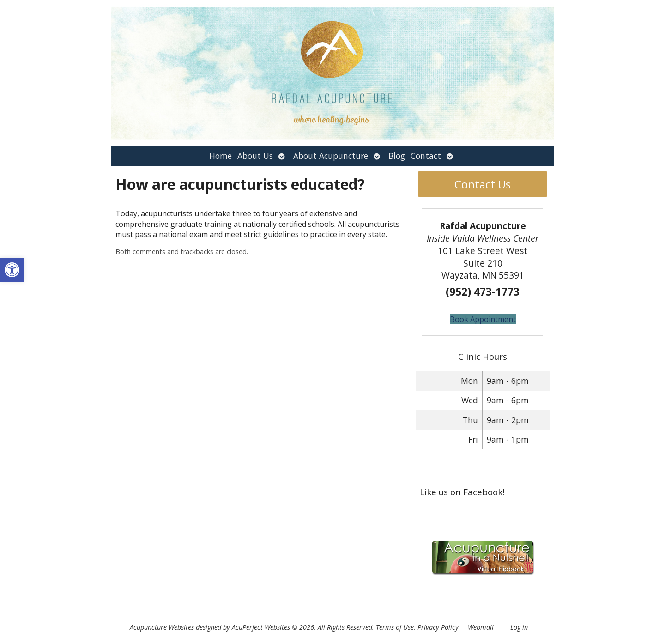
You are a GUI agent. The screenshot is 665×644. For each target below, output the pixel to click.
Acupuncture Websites (162, 627)
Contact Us (483, 184)
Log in (519, 627)
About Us (255, 156)
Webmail (481, 627)
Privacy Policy (438, 627)
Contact (426, 156)
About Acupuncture (331, 156)
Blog (397, 156)
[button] (12, 270)
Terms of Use (395, 627)
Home (221, 156)
